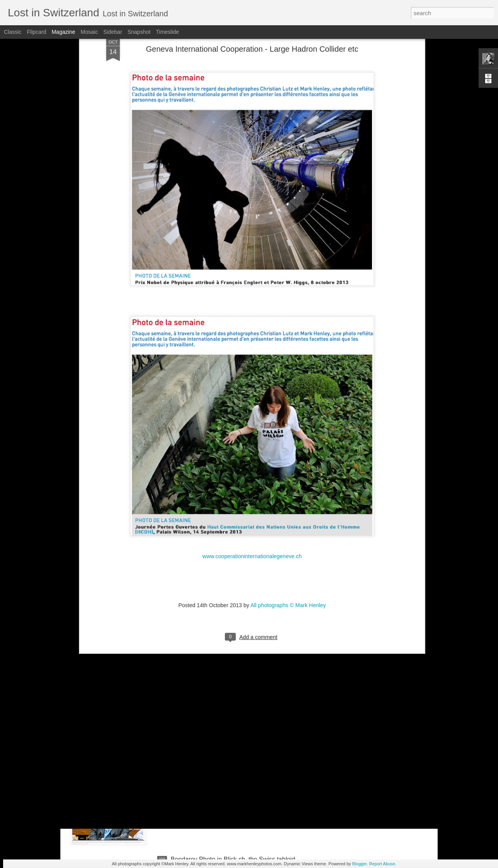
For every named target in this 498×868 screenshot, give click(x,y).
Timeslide (167, 32)
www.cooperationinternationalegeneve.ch (252, 486)
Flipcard (37, 32)
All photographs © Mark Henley (288, 534)
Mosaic (89, 32)
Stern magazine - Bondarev (209, 771)
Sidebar (113, 32)
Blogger (359, 864)
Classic (13, 32)
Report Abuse (382, 864)
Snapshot (139, 32)
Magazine (64, 32)
